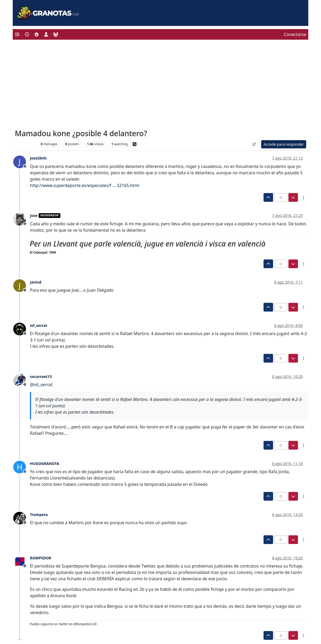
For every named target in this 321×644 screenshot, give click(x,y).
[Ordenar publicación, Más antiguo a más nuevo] (254, 144)
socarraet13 (41, 376)
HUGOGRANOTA (44, 463)
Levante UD (25, 144)
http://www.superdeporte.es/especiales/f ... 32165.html (85, 185)
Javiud (36, 282)
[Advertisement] (160, 86)
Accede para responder (284, 144)
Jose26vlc (38, 158)
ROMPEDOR (41, 558)
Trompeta (39, 515)
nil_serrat (39, 325)
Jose (34, 215)
